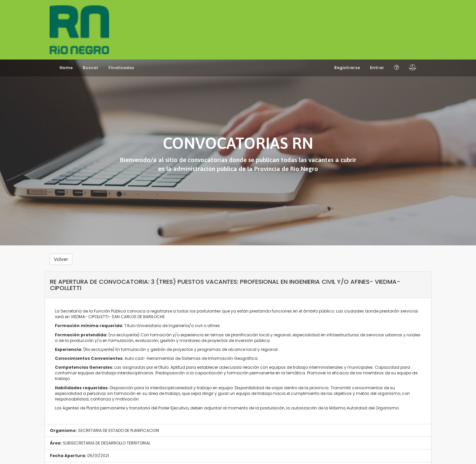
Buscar (91, 68)
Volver (61, 259)
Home (66, 68)
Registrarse (347, 68)
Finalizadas (121, 68)
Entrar (377, 68)
